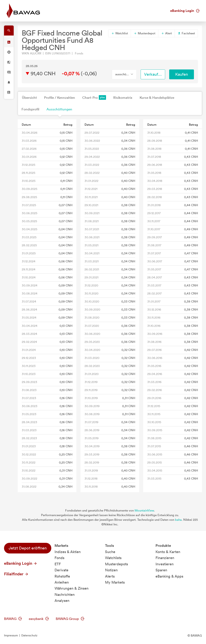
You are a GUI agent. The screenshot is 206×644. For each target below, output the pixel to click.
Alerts (110, 576)
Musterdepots (116, 564)
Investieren (165, 564)
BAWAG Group (70, 619)
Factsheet (186, 33)
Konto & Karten (168, 552)
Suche (110, 552)
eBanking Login (185, 11)
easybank (39, 619)
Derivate (61, 570)
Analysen (62, 601)
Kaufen (182, 74)
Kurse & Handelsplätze (157, 98)
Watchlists (113, 558)
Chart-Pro (94, 97)
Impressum (11, 635)
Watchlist (120, 33)
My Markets (115, 582)
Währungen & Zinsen (72, 588)
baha (178, 520)
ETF (58, 564)
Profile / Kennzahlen (60, 98)
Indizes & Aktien (68, 552)
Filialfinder (16, 574)
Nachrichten (65, 595)
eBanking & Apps (169, 576)
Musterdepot (145, 33)
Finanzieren (165, 558)
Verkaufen (153, 74)
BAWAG (13, 619)
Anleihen (62, 582)
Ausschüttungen (59, 109)
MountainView (144, 511)
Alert (166, 33)
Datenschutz (29, 635)
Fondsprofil (30, 109)
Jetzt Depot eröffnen (28, 548)
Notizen (111, 570)
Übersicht (29, 98)
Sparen (161, 570)
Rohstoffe (62, 576)
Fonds (59, 558)
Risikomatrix (123, 98)
